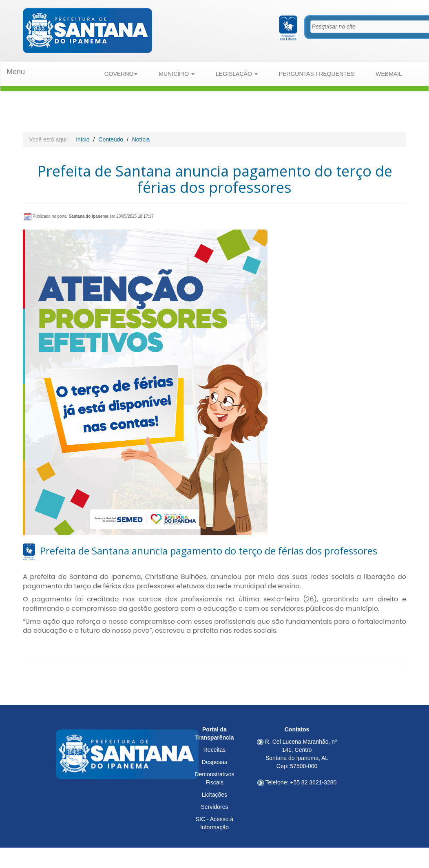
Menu (16, 72)
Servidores (215, 807)
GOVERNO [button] (121, 74)
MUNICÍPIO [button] (177, 74)
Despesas (214, 762)
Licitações (214, 795)
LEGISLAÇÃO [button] (237, 74)
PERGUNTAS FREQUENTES (317, 74)
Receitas (214, 750)
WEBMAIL (389, 74)
